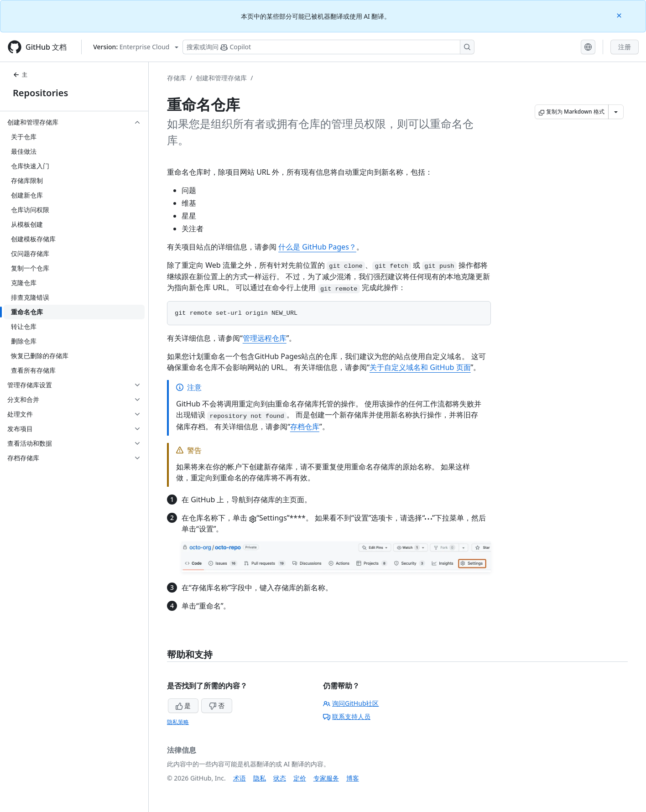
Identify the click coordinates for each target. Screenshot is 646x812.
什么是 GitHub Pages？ (317, 247)
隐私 (260, 778)
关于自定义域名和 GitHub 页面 (420, 367)
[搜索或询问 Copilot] (328, 47)
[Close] (620, 15)
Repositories (40, 93)
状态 (280, 778)
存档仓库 (305, 427)
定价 (300, 778)
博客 (353, 778)
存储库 (177, 78)
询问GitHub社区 (351, 703)
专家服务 (326, 778)
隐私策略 (178, 722)
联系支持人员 (347, 716)
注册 (625, 47)
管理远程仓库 (265, 338)
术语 (240, 778)
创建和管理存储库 (221, 78)
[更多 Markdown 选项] (616, 112)
